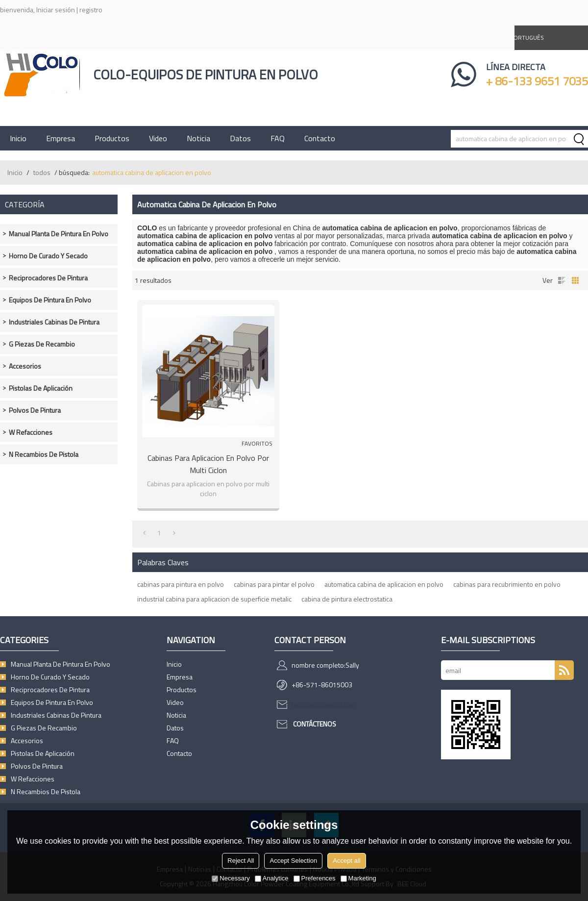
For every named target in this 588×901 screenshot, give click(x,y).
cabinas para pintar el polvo (274, 584)
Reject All (241, 861)
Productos (112, 138)
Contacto (320, 138)
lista (562, 280)
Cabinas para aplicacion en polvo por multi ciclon (208, 464)
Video (158, 138)
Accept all (346, 861)
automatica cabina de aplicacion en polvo (384, 584)
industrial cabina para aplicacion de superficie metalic (214, 599)
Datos (240, 138)
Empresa (61, 138)
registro (91, 10)
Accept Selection (293, 861)
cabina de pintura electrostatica (347, 599)
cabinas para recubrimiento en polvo (507, 584)
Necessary (231, 878)
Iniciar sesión (56, 10)
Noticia (198, 138)
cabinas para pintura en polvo (181, 584)
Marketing (358, 878)
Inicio (18, 138)
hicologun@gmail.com (324, 704)
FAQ (278, 138)
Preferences (315, 878)
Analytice (272, 878)
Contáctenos (315, 724)
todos (42, 172)
